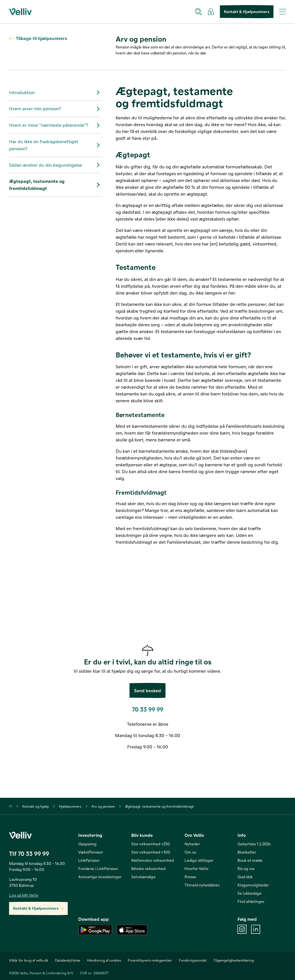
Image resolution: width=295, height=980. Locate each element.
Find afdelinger (251, 901)
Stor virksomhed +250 (151, 844)
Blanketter (247, 852)
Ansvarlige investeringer (100, 877)
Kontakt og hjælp (36, 806)
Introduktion (55, 92)
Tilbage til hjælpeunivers (38, 38)
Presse (190, 877)
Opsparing (87, 844)
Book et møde (250, 860)
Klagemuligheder (253, 885)
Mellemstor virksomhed (152, 860)
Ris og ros (246, 868)
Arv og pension (103, 806)
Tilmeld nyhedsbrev (202, 885)
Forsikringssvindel (193, 960)
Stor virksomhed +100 (151, 852)
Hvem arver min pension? (55, 109)
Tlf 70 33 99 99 (29, 853)
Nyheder (192, 844)
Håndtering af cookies (104, 960)
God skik (245, 877)
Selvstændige (143, 877)
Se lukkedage (250, 893)
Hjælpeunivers (70, 806)
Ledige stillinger (199, 860)
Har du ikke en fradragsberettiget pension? (55, 145)
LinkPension (89, 860)
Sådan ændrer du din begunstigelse (55, 165)
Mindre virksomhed (148, 868)
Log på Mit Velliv (24, 895)
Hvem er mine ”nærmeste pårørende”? (55, 125)
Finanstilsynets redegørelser (150, 960)
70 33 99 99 (148, 709)
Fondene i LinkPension (98, 868)
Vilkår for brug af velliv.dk (29, 960)
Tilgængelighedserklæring (234, 960)
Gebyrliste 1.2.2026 (254, 844)
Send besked (147, 690)
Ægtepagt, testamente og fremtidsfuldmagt (55, 185)
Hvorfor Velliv (197, 868)
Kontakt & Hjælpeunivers (247, 12)
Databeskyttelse (68, 960)
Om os (190, 852)
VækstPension (91, 852)
